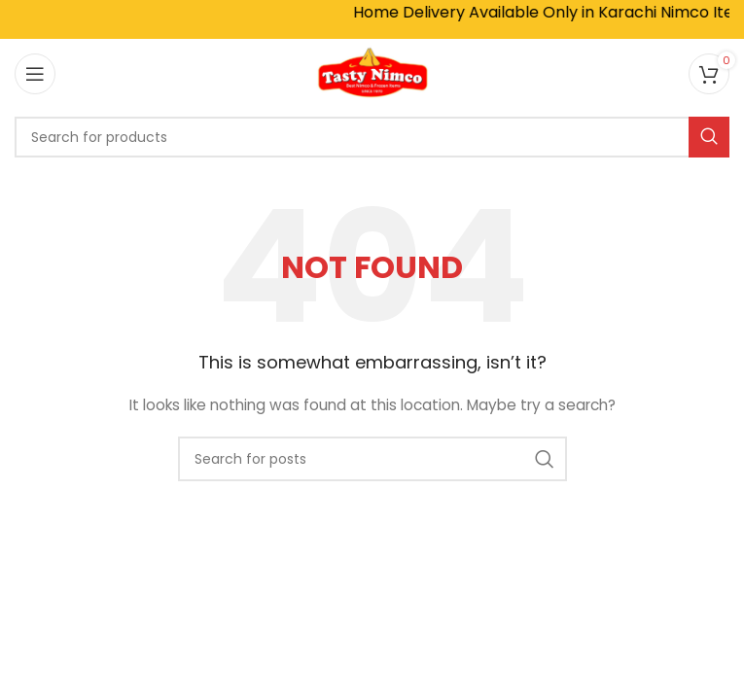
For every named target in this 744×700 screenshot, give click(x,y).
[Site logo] (372, 72)
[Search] (372, 137)
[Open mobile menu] (35, 74)
